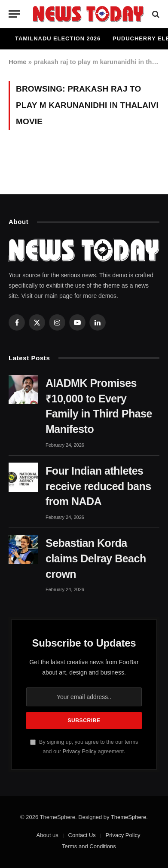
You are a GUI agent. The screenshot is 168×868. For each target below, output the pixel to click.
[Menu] (14, 14)
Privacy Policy (79, 751)
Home (18, 62)
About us (47, 835)
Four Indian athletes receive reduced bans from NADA (98, 486)
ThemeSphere (128, 817)
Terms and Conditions (89, 846)
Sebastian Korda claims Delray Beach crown (96, 558)
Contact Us (82, 835)
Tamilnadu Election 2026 (58, 38)
